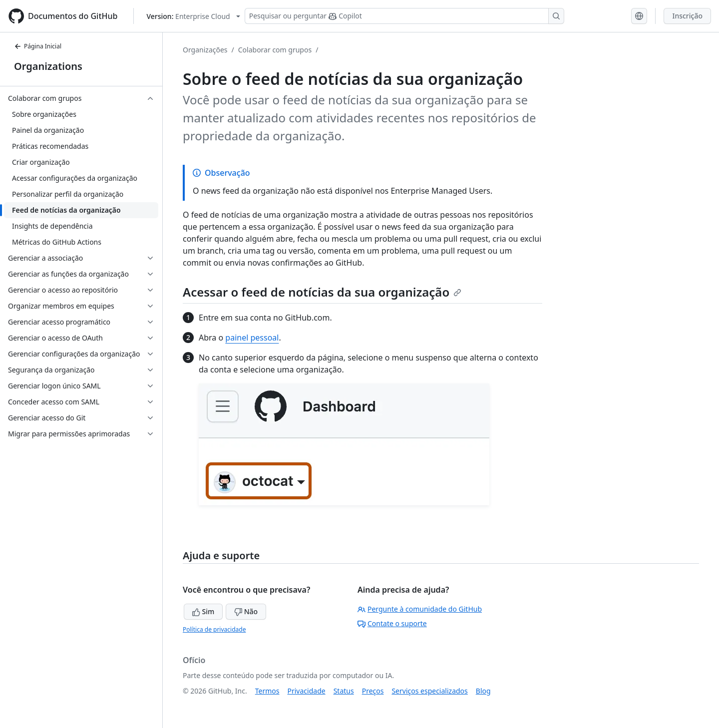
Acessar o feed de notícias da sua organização (322, 292)
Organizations (48, 66)
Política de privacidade (214, 629)
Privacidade (307, 691)
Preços (373, 691)
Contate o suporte (392, 623)
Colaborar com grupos (275, 50)
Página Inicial (38, 46)
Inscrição (687, 16)
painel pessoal (252, 338)
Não (246, 611)
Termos (267, 691)
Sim (203, 611)
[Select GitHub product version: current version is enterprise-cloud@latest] (193, 16)
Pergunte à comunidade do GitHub (420, 609)
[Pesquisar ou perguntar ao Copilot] (404, 16)
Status (344, 691)
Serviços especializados (429, 691)
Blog (483, 691)
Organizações (205, 50)
